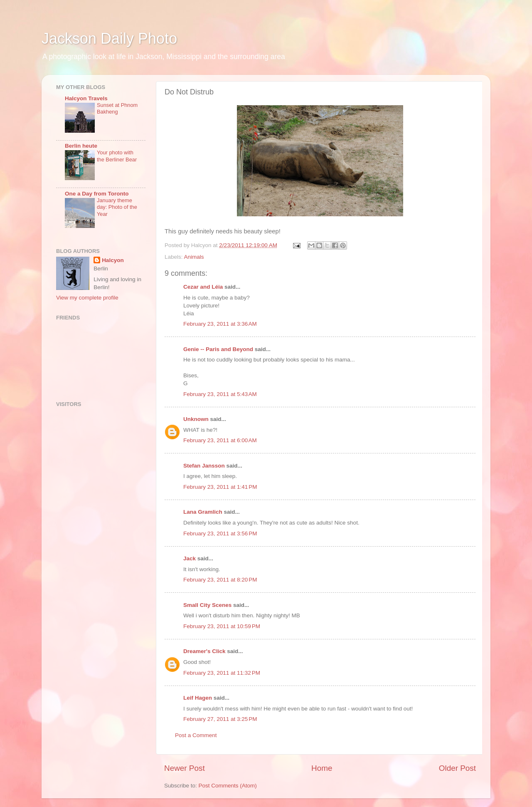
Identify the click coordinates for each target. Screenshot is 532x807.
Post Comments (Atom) (228, 786)
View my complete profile (87, 298)
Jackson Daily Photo (109, 38)
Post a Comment (196, 735)
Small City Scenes (207, 605)
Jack (190, 558)
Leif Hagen (198, 698)
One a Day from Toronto (97, 194)
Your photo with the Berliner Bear (117, 156)
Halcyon (113, 260)
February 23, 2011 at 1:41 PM (220, 487)
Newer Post (185, 768)
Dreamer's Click (204, 651)
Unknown (196, 419)
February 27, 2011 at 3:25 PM (220, 719)
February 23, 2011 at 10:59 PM (222, 626)
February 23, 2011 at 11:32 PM (222, 673)
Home (322, 768)
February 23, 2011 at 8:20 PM (220, 580)
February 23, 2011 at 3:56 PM (220, 533)
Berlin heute (81, 146)
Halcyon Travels (86, 98)
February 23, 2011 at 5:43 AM (220, 394)
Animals (194, 257)
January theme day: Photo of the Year (117, 207)
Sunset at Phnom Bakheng (117, 109)
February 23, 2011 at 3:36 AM (220, 324)
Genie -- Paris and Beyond (218, 349)
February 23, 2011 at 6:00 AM (220, 440)
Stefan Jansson (204, 466)
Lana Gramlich (203, 512)
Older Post (457, 768)
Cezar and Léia (203, 287)
